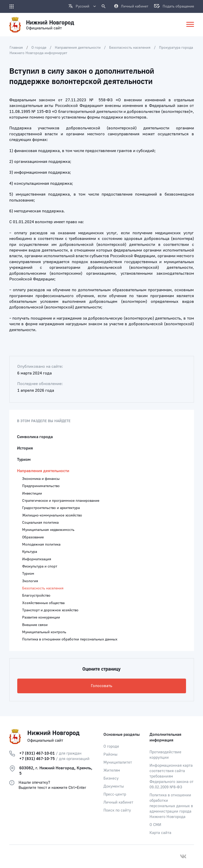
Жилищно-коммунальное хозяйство (52, 515)
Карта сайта (160, 833)
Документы (114, 786)
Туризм (24, 460)
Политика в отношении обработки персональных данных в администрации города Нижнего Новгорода (171, 806)
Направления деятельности (78, 48)
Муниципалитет (118, 762)
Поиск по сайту (117, 810)
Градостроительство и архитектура (51, 508)
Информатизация (37, 559)
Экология (30, 581)
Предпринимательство (41, 486)
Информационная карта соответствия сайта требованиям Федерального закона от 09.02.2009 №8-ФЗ (171, 776)
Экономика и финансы (41, 479)
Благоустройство (36, 596)
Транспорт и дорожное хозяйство (50, 610)
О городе (39, 48)
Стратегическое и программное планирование (61, 501)
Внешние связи (35, 625)
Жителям (112, 770)
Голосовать (101, 686)
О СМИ (155, 825)
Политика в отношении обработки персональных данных (70, 639)
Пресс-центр (115, 794)
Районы (110, 754)
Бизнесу (111, 778)
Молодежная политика (41, 545)
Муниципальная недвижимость (48, 530)
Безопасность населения (130, 48)
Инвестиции (32, 494)
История (25, 448)
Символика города (35, 437)
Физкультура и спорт (40, 566)
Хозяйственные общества (43, 603)
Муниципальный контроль (44, 632)
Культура (30, 552)
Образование (33, 537)
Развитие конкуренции (41, 617)
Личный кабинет (118, 802)
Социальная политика (40, 523)
